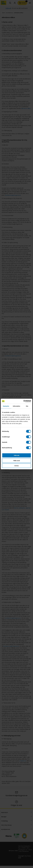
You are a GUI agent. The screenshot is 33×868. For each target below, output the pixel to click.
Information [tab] (17, 406)
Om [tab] (27, 406)
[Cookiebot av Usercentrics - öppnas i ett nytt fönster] (24, 401)
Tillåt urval (16, 461)
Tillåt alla (17, 455)
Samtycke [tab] (6, 406)
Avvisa (17, 466)
